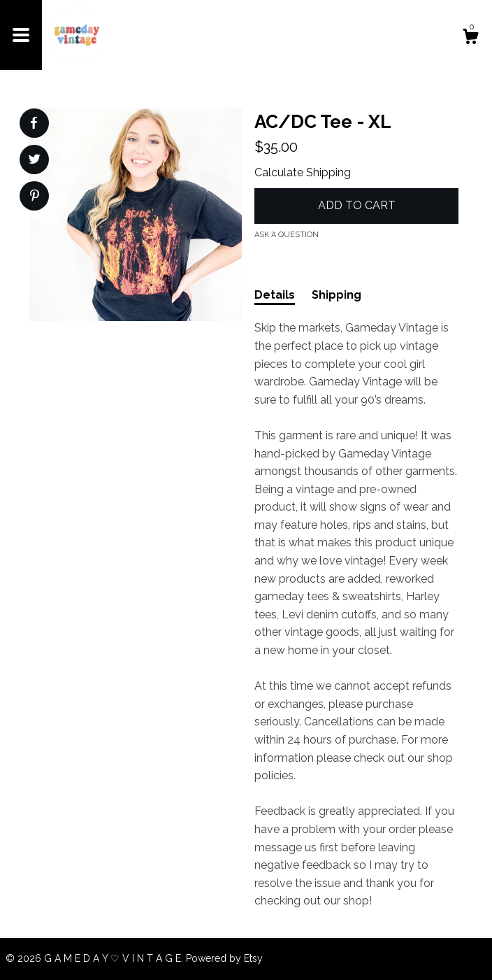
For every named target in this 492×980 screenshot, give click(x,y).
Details (275, 295)
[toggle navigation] (21, 35)
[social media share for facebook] (34, 123)
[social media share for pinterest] (35, 197)
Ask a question (287, 235)
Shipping (337, 295)
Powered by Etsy (224, 958)
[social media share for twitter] (35, 161)
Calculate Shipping (303, 172)
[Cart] (470, 38)
